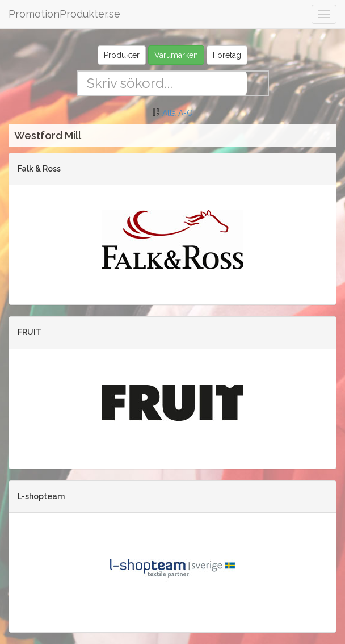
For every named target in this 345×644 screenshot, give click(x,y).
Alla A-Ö (178, 113)
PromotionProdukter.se (64, 14)
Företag (227, 55)
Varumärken (176, 55)
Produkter (122, 55)
